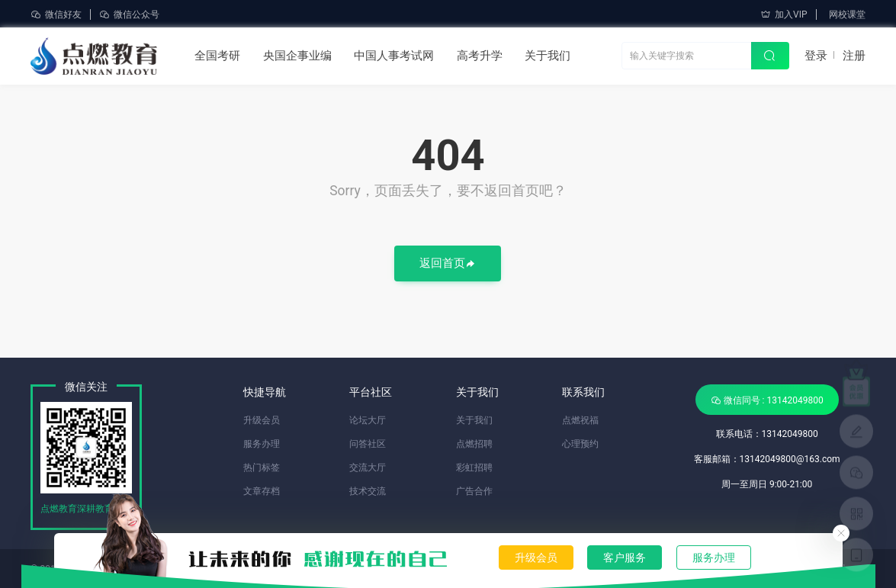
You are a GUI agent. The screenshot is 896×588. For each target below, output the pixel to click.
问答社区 (368, 444)
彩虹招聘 (474, 468)
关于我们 (548, 56)
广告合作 (474, 491)
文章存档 (262, 491)
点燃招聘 (474, 444)
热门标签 (262, 468)
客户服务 (625, 557)
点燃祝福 (580, 420)
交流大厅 (368, 468)
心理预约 (580, 444)
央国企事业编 (297, 56)
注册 (854, 56)
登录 (816, 56)
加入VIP (784, 14)
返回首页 (448, 264)
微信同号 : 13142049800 (767, 400)
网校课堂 (847, 14)
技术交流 (368, 491)
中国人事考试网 (394, 56)
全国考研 (217, 56)
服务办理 (714, 557)
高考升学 (480, 56)
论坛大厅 (368, 420)
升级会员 (536, 557)
